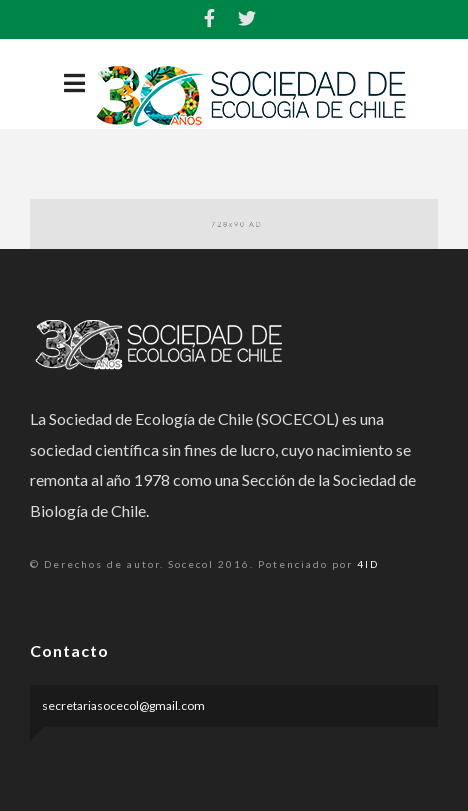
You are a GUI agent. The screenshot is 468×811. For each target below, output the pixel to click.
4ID (368, 564)
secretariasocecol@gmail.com (123, 705)
